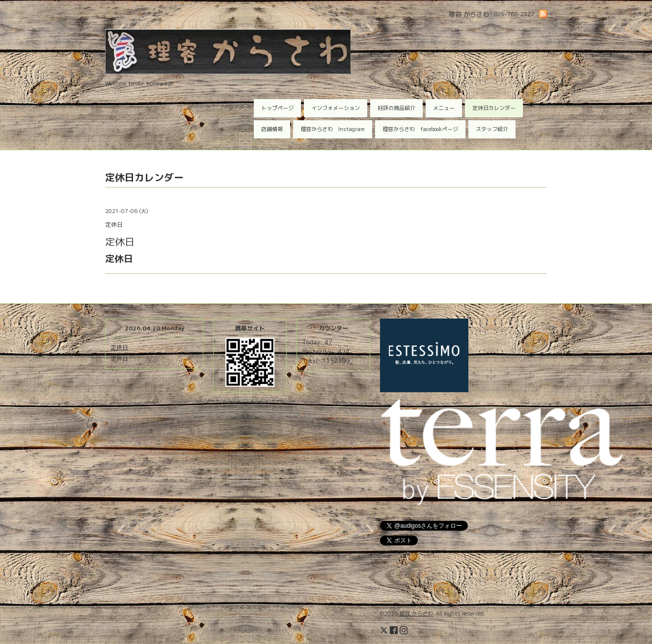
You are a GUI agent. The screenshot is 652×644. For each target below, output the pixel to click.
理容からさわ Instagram (333, 129)
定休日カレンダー (494, 108)
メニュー (444, 108)
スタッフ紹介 (492, 129)
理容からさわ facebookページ (420, 129)
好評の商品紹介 (396, 108)
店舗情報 (272, 129)
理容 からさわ (416, 614)
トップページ (277, 108)
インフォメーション (336, 108)
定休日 (119, 347)
